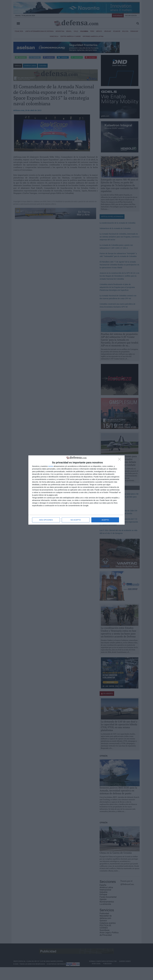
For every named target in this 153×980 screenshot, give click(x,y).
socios (51, 466)
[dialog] (76, 490)
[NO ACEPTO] (120, 460)
